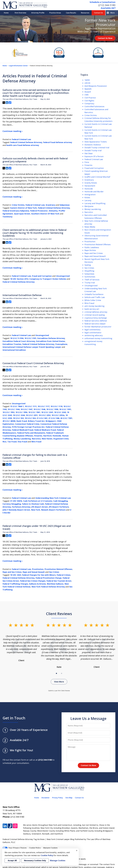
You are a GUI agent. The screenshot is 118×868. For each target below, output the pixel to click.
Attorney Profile (38, 13)
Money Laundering (22, 439)
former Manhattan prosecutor (98, 327)
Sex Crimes (54, 572)
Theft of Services (92, 280)
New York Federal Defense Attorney (48, 587)
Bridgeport (51, 421)
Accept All (12, 860)
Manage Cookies (50, 848)
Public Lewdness (92, 247)
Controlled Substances (94, 106)
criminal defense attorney (96, 312)
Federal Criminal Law (21, 139)
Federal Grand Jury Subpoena (16, 211)
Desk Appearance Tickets (96, 142)
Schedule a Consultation (103, 2)
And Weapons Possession (96, 86)
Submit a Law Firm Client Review (59, 691)
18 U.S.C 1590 (52, 409)
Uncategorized (63, 276)
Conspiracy (89, 103)
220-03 (87, 83)
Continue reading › (13, 131)
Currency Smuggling (12, 504)
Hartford (47, 436)
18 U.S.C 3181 (30, 338)
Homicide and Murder (94, 192)
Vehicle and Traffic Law (95, 297)
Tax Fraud (12, 442)
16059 (87, 80)
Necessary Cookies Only (35, 860)
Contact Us (98, 13)
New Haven (47, 439)
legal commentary (92, 330)
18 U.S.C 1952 (8, 412)
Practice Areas (55, 13)
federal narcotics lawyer (95, 324)
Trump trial (90, 283)
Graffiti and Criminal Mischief (97, 177)
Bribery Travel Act (36, 421)
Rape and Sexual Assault (34, 572)
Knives (87, 197)
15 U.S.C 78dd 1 (17, 406)
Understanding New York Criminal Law (53, 498)
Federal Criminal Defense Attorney (26, 142)
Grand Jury (51, 205)
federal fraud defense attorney (58, 142)
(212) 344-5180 (107, 5)
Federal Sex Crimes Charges (33, 581)
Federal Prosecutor (39, 211)
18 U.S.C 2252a (58, 415)
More (113, 13)
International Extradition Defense (22, 295)
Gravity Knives (91, 183)
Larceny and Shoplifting (95, 203)
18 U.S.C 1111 (31, 406)
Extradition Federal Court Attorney (19, 341)
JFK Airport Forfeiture (59, 507)
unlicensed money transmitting (98, 338)
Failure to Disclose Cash (33, 504)
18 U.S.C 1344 (14, 409)
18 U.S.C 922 (18, 418)
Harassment (90, 186)
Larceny (88, 200)
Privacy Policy (58, 798)
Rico (4, 442)
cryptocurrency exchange (96, 318)
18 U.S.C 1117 (44, 406)
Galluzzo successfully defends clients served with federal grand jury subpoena (35, 160)
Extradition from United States (51, 341)
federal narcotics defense (96, 321)
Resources (85, 13)
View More (59, 682)
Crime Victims (18, 205)
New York (36, 510)
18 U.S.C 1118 (56, 406)
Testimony (7, 217)
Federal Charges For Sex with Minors (39, 575)
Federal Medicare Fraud (45, 430)
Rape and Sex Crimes (12, 572)
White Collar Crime (93, 300)
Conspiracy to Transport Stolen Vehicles (48, 279)
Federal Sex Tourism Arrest (59, 581)
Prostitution (38, 569)
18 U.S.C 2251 (32, 415)
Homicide (57, 436)
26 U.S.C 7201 (66, 418)
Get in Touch (14, 718)
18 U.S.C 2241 (47, 412)
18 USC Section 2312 (19, 279)
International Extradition (14, 350)
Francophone (61, 344)
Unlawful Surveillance (94, 294)
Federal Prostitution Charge (49, 578)
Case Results (71, 13)
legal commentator (93, 333)
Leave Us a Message (88, 718)
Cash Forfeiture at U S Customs (38, 501)
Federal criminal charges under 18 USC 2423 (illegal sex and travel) (37, 527)
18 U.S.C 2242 (60, 412)
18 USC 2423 (16, 575)
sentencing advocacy (94, 335)
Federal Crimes (63, 575)
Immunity (53, 211)
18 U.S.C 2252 (45, 415)
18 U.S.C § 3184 (17, 338)
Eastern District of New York (23, 208)
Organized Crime (61, 439)
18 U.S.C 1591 (65, 409)
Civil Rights (89, 101)
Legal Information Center (18, 66)
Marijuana (89, 206)
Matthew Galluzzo (55, 584)
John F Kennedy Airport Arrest (16, 510)
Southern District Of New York (45, 214)
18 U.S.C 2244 (19, 415)
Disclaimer (46, 798)
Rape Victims (90, 250)
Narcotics (36, 439)
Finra (87, 162)
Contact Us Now (105, 38)
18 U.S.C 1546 (39, 409)
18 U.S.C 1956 (21, 412)
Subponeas (65, 205)
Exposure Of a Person (94, 156)
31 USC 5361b (16, 501)
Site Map (69, 798)
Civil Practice (90, 98)
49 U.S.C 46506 (9, 421)
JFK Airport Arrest (40, 507)
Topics (84, 75)
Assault (88, 92)
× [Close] (77, 850)
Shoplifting (89, 271)
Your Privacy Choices (15, 848)
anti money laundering (94, 306)
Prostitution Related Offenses (58, 569)
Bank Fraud (22, 421)
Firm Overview (20, 13)
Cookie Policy (35, 848)
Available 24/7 (108, 8)
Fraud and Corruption (42, 276)
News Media (90, 227)
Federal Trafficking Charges (15, 584)
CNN (86, 95)
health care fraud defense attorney (23, 145)
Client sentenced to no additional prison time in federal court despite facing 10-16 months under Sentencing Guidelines (35, 233)
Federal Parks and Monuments (31, 433)
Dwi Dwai (88, 153)
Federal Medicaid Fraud (23, 430)
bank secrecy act (92, 309)
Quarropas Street (22, 214)
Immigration (90, 194)
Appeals (88, 89)
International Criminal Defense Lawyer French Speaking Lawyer (32, 347)
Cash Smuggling (60, 501)
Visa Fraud (22, 442)
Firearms (38, 436)
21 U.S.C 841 (42, 418)
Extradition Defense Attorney (51, 338)
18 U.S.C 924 (30, 418)
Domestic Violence (93, 145)
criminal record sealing (95, 315)
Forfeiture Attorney (21, 507)
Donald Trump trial (93, 150)
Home (6, 13)
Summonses (90, 277)
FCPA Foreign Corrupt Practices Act (28, 427)
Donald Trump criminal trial (97, 148)
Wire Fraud (36, 442)
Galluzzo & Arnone (37, 584)
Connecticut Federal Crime (27, 424)
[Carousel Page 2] (62, 673)
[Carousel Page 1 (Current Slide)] (56, 673)
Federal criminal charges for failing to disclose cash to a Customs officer (35, 456)
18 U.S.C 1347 (26, 409)
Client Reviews (59, 614)
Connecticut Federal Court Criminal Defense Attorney (33, 363)
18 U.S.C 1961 (34, 412)
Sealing (88, 265)
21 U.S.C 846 (54, 418)
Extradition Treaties (12, 344)
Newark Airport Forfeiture (53, 510)
